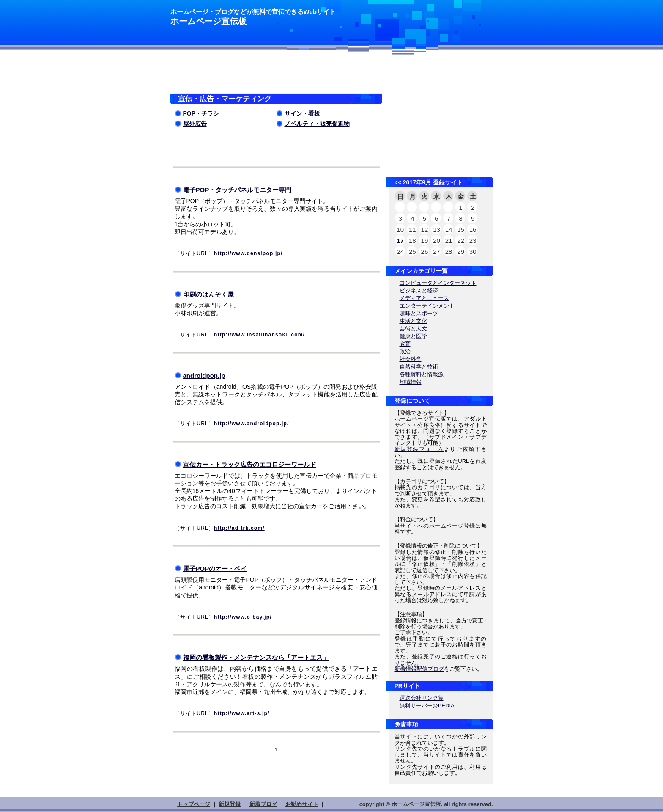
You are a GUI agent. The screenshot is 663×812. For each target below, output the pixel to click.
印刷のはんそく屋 (208, 294)
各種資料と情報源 (422, 374)
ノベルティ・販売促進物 (317, 124)
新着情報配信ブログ (419, 669)
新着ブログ (263, 804)
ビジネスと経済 (419, 290)
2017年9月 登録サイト (433, 182)
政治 (405, 351)
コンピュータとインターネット (438, 283)
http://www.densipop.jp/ (248, 253)
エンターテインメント (427, 306)
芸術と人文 (413, 329)
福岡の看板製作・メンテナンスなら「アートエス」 (256, 657)
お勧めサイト (302, 804)
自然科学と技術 (419, 367)
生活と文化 (413, 321)
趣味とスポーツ (419, 313)
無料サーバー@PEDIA (427, 706)
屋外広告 (195, 124)
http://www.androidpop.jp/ (252, 424)
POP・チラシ (201, 113)
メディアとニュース (424, 298)
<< (398, 182)
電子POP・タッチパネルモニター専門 (237, 190)
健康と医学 (413, 336)
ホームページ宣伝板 (208, 21)
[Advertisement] (269, 76)
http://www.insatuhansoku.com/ (259, 335)
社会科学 (411, 359)
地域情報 (411, 382)
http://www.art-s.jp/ (242, 713)
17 (400, 241)
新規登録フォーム (419, 449)
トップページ (194, 804)
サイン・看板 (302, 113)
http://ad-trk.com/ (239, 528)
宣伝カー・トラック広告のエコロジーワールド (250, 464)
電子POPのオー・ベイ (215, 568)
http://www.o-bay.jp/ (243, 617)
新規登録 (230, 804)
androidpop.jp (204, 376)
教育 (405, 344)
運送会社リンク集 (422, 698)
